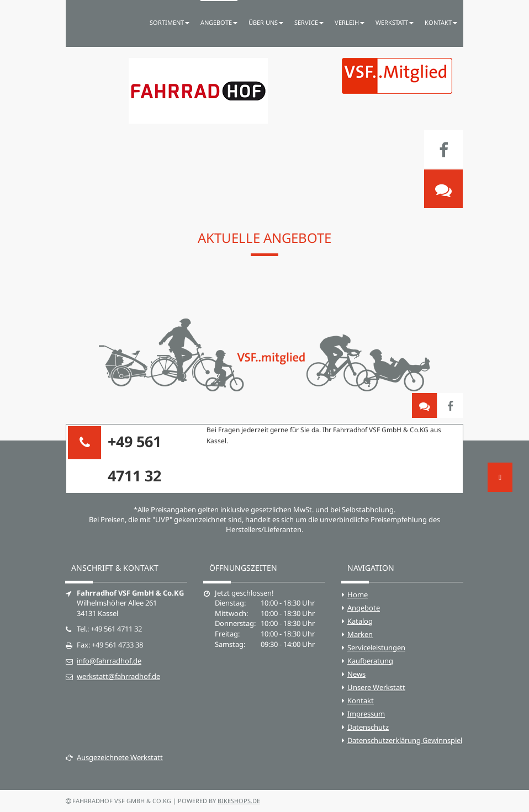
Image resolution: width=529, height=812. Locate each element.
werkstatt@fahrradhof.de (118, 676)
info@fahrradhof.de (109, 661)
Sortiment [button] (170, 22)
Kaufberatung (370, 661)
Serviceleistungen (376, 648)
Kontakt (361, 700)
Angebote (364, 608)
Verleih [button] (350, 22)
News (356, 674)
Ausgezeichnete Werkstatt (114, 757)
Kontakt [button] (441, 22)
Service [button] (309, 22)
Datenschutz (368, 727)
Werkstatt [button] (395, 22)
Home (358, 595)
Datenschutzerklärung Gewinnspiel (405, 740)
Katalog (360, 621)
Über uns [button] (266, 22)
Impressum (366, 714)
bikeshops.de (239, 801)
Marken (360, 634)
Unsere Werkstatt (376, 687)
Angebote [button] (219, 22)
